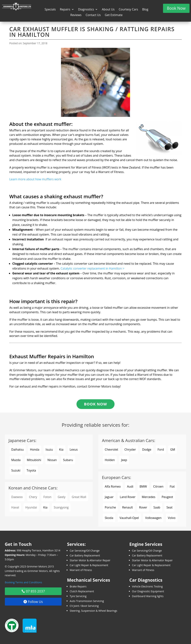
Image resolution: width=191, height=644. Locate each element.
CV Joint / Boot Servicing (84, 606)
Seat (169, 507)
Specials (50, 10)
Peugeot (167, 497)
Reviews (76, 15)
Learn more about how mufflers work (35, 179)
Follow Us (35, 602)
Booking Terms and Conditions (24, 582)
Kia (61, 449)
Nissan (52, 460)
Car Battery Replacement (85, 555)
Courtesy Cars (128, 10)
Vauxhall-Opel (129, 518)
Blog (145, 10)
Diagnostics (86, 10)
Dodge (147, 449)
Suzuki (16, 470)
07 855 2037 (35, 591)
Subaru (68, 460)
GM (173, 449)
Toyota (31, 470)
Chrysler (130, 449)
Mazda (16, 460)
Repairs (65, 10)
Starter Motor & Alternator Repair (90, 560)
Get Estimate (114, 15)
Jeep (124, 460)
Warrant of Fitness (81, 570)
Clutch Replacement (82, 591)
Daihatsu (18, 449)
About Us (108, 10)
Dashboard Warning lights (148, 596)
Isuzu (49, 449)
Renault (127, 507)
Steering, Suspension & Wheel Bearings (94, 611)
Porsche (110, 507)
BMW (143, 486)
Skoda (109, 518)
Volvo (172, 518)
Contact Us (93, 15)
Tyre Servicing (78, 596)
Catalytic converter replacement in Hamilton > (93, 268)
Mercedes (149, 497)
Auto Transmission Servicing (87, 601)
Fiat (172, 486)
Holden (110, 460)
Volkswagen (153, 518)
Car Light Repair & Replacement (89, 565)
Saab (157, 507)
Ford (161, 449)
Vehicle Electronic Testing (147, 586)
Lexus (74, 449)
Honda (35, 449)
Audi (130, 486)
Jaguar (109, 497)
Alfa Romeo (113, 486)
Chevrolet (112, 449)
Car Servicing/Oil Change (85, 551)
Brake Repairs (78, 586)
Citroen (158, 486)
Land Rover (128, 497)
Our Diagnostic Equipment (148, 591)
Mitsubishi (34, 460)
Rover (143, 507)
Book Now (176, 8)
